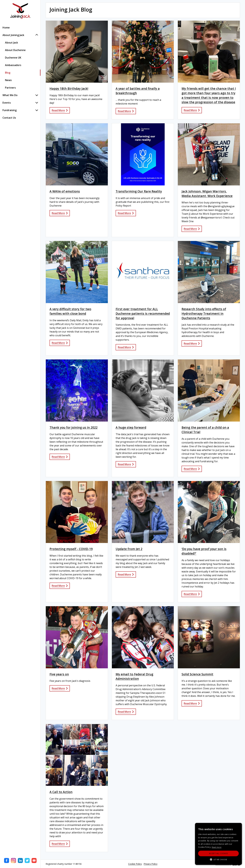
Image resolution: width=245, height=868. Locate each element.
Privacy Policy (150, 864)
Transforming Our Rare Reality (139, 191)
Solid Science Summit (197, 674)
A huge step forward (131, 427)
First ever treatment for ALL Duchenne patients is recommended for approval (143, 314)
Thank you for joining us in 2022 (74, 427)
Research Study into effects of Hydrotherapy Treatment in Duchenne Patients (204, 314)
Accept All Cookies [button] (218, 853)
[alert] (218, 844)
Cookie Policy (135, 864)
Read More (60, 110)
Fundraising (20, 110)
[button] (218, 859)
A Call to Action (61, 792)
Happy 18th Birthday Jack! (69, 88)
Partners (10, 88)
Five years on (59, 674)
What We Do (20, 95)
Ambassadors (13, 65)
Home (6, 28)
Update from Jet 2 (129, 549)
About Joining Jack (20, 35)
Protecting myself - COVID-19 (71, 549)
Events (20, 103)
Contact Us (9, 118)
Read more (217, 847)
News (8, 80)
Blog (8, 73)
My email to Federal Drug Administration (134, 676)
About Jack (11, 43)
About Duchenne (15, 50)
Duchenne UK (13, 58)
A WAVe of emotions (65, 191)
